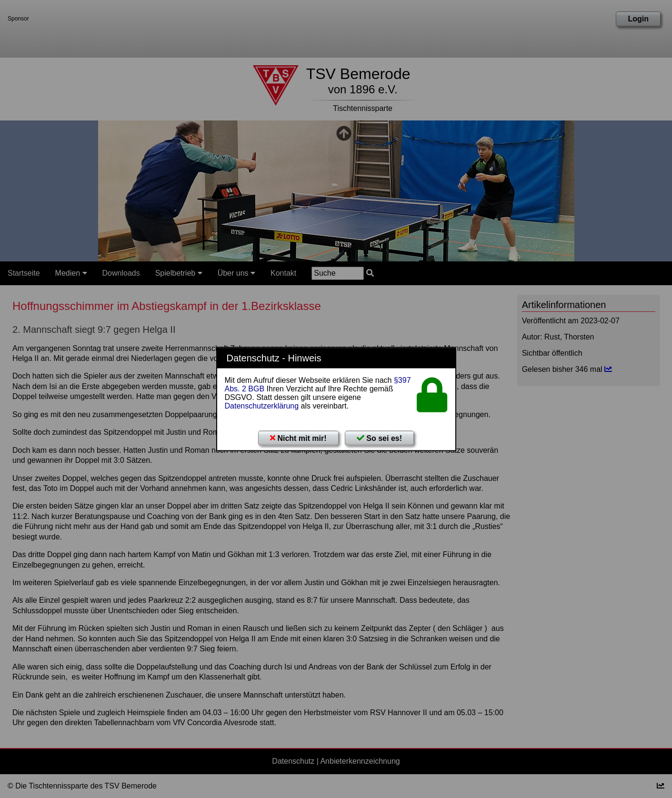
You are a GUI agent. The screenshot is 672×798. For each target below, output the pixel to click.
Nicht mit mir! (298, 438)
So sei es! (379, 438)
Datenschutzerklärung (262, 406)
